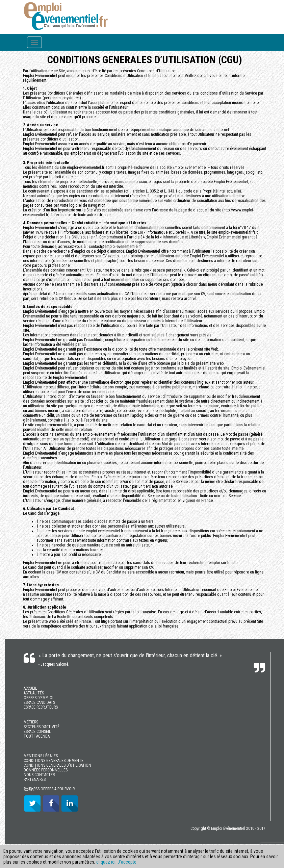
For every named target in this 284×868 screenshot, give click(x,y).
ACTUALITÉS (34, 693)
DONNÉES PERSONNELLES (46, 770)
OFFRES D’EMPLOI (38, 698)
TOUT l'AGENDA (37, 736)
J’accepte (127, 862)
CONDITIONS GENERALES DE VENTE (54, 761)
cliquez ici (106, 862)
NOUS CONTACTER (39, 775)
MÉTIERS (31, 722)
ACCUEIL (30, 688)
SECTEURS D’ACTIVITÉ (42, 727)
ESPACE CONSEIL (37, 732)
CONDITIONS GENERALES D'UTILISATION (57, 765)
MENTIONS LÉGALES (41, 756)
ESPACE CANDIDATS (39, 703)
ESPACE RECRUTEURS (41, 707)
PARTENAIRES (35, 780)
